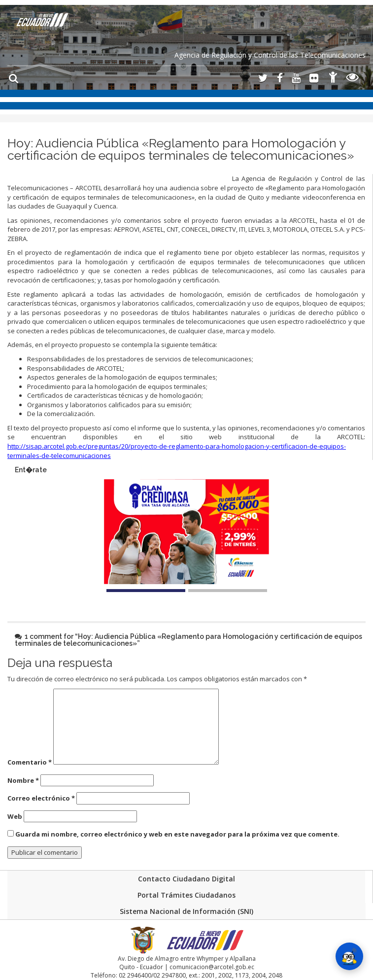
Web (15, 816)
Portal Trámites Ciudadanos (186, 895)
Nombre (23, 780)
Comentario (30, 762)
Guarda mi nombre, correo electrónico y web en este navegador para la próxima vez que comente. (177, 834)
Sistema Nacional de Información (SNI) (186, 911)
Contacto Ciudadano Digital (186, 879)
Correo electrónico (41, 798)
